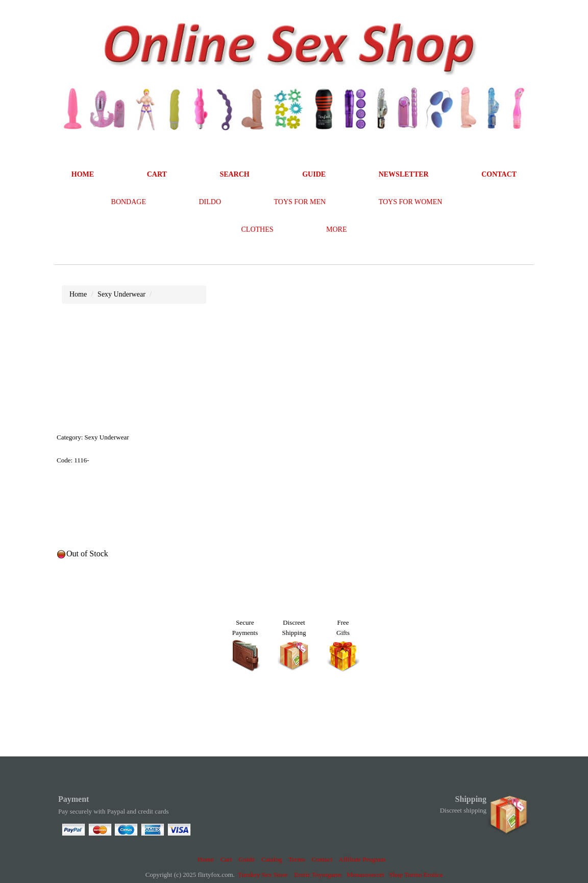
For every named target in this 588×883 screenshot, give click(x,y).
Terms (297, 859)
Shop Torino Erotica (416, 875)
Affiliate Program (362, 859)
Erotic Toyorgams (318, 875)
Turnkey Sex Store (263, 875)
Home (206, 859)
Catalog (272, 859)
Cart (226, 859)
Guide (247, 859)
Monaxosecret (365, 875)
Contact (322, 859)
